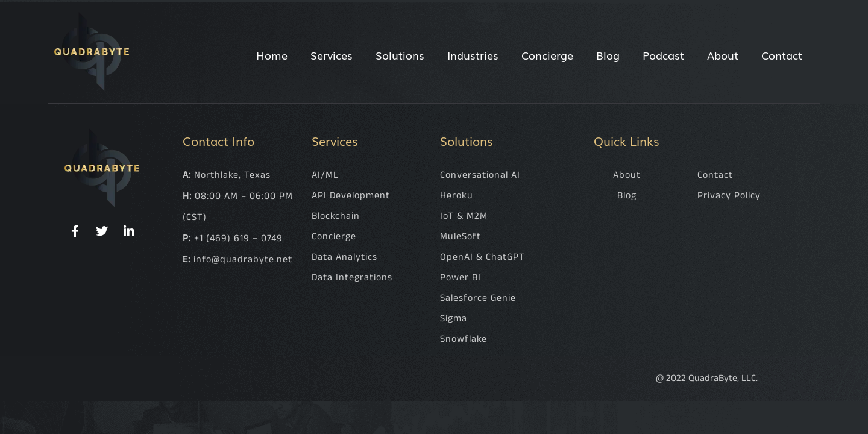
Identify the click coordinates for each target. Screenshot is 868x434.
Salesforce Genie (478, 298)
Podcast (663, 55)
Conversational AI (480, 175)
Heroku (457, 196)
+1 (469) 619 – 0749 (238, 238)
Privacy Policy (729, 196)
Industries (473, 55)
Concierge (547, 55)
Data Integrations (352, 278)
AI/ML (325, 175)
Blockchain (336, 216)
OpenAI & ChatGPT (483, 257)
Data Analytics (344, 257)
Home (272, 55)
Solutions (400, 55)
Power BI (461, 278)
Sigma (454, 319)
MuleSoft (461, 237)
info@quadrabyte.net (243, 259)
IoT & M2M (464, 216)
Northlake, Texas (232, 175)
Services (332, 55)
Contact (782, 55)
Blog (608, 55)
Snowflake (464, 339)
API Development (351, 196)
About (723, 55)
